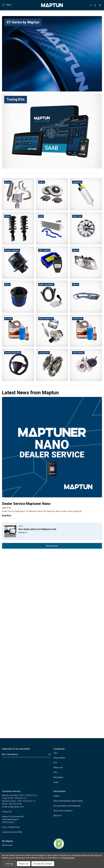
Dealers (57, 796)
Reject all (24, 864)
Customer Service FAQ (12, 832)
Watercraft (58, 768)
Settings (9, 864)
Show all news (52, 546)
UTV (55, 763)
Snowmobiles (59, 758)
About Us (57, 816)
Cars (56, 753)
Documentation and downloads (67, 806)
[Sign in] (95, 5)
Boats (56, 782)
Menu (5, 5)
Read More (7, 515)
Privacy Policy (68, 858)
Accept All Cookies (43, 864)
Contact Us (7, 812)
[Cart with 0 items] (100, 5)
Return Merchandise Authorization (68, 801)
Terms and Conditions (63, 811)
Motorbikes (58, 777)
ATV (55, 772)
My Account (7, 845)
